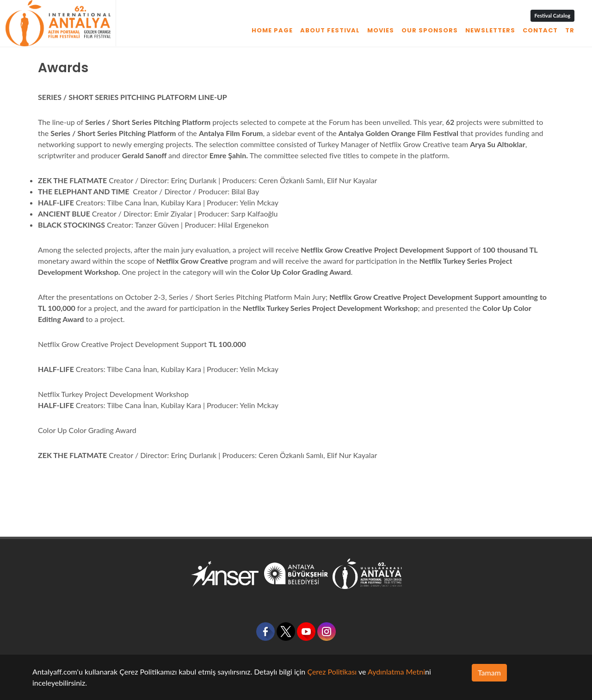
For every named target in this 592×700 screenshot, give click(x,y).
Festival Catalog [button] (552, 15)
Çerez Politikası (332, 672)
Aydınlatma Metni (396, 672)
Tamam (489, 672)
